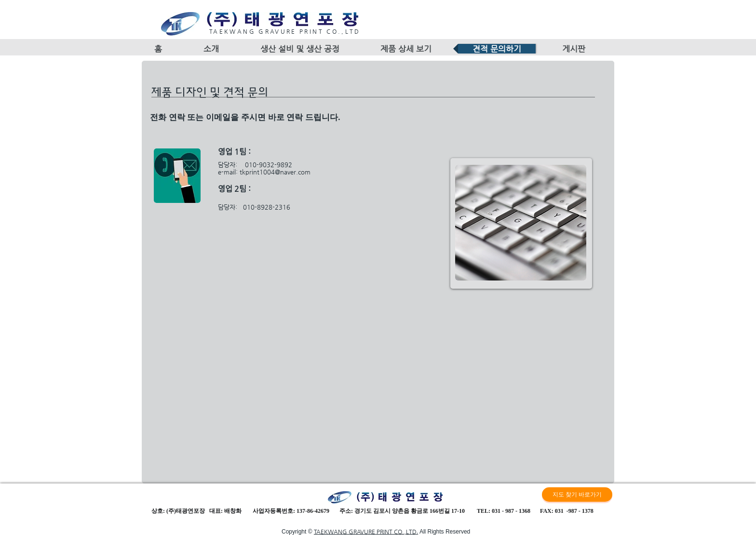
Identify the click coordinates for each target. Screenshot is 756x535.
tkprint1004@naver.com (275, 172)
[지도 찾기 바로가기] (577, 495)
